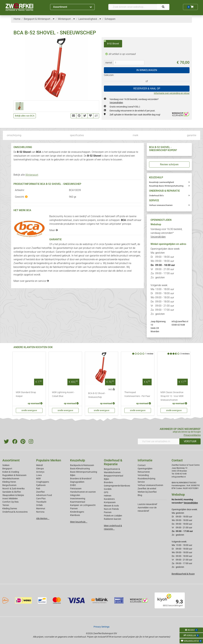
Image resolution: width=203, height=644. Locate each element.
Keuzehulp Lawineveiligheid (161, 182)
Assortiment (72, 7)
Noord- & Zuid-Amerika (13, 489)
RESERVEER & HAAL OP (147, 89)
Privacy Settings (101, 627)
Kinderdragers (77, 512)
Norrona (40, 512)
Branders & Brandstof (81, 479)
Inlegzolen (75, 495)
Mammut (41, 508)
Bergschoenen (9, 485)
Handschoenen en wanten (83, 492)
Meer (54, 230)
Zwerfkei (40, 492)
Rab (38, 489)
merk (136, 135)
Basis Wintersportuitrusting (84, 472)
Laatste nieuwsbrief (147, 504)
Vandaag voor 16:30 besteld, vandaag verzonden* (166, 233)
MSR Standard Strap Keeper (26, 394)
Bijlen (73, 475)
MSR (38, 479)
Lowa (39, 475)
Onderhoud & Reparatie (113, 462)
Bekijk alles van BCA (25, 116)
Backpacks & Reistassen (82, 465)
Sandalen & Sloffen (12, 492)
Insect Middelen (10, 498)
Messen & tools (111, 506)
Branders (108, 482)
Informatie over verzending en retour (172, 93)
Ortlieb (39, 505)
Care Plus (41, 498)
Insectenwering (78, 498)
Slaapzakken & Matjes (13, 495)
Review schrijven (169, 164)
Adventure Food (44, 495)
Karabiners (109, 499)
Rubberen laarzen (113, 519)
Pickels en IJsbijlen (113, 516)
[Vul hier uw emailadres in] (159, 441)
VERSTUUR (190, 441)
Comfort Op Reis (10, 502)
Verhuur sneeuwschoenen (161, 205)
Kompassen (110, 502)
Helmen (108, 496)
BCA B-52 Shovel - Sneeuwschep (97, 395)
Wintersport (32, 175)
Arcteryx (40, 472)
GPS (106, 492)
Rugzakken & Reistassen (14, 475)
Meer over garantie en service (31, 281)
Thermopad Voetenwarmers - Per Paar (137, 394)
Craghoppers (43, 482)
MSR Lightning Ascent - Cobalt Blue (63, 394)
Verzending (143, 475)
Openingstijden (145, 469)
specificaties (77, 135)
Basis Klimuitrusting (80, 469)
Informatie (145, 460)
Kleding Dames (10, 508)
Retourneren (144, 472)
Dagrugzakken (77, 482)
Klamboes (75, 515)
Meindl (39, 465)
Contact (142, 465)
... (53, 19)
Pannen (108, 512)
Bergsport (7, 469)
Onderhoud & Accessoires (15, 512)
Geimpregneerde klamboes (117, 486)
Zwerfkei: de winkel (147, 489)
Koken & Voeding (11, 472)
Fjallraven (41, 485)
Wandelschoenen (11, 479)
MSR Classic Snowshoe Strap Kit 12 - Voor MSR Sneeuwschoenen (172, 396)
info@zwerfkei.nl (180, 321)
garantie (192, 135)
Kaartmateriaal (78, 502)
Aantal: (109, 63)
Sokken (6, 465)
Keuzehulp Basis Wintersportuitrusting (166, 186)
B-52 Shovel (111, 42)
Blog (140, 495)
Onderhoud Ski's (156, 196)
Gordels (108, 489)
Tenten (6, 505)
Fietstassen (76, 489)
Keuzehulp (78, 460)
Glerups (40, 469)
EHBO (73, 485)
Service (141, 482)
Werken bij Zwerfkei (147, 492)
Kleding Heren (9, 482)
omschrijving (14, 135)
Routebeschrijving (146, 479)
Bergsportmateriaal (113, 476)
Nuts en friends (111, 509)
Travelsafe (41, 502)
